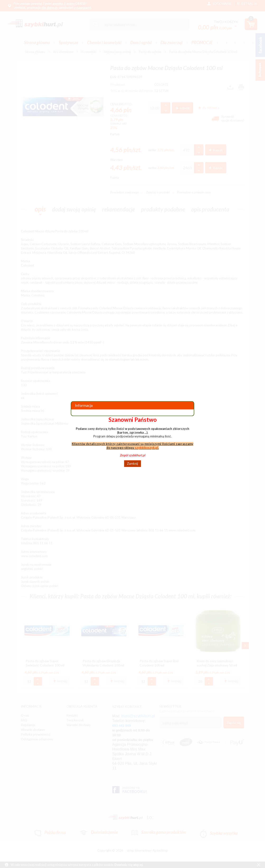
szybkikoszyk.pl (147, 448)
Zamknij (132, 464)
